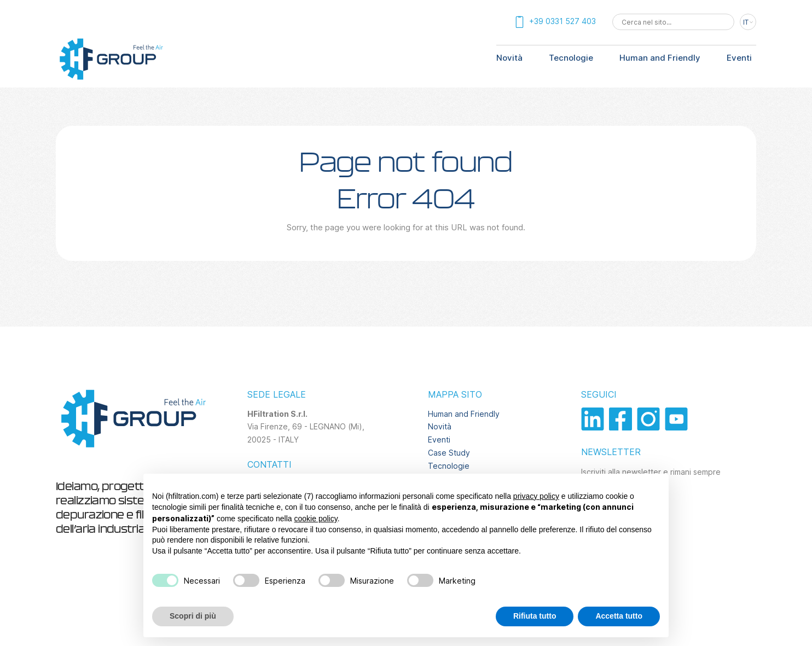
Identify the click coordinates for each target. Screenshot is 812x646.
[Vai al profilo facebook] (623, 427)
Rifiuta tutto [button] (535, 616)
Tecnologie (571, 58)
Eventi (739, 58)
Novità (509, 58)
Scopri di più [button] (193, 616)
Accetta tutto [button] (619, 616)
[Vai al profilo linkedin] (595, 427)
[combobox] (673, 22)
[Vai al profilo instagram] (651, 427)
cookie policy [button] (316, 519)
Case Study (449, 453)
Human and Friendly (660, 58)
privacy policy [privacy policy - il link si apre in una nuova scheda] (536, 496)
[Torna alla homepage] (111, 78)
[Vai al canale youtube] (678, 427)
